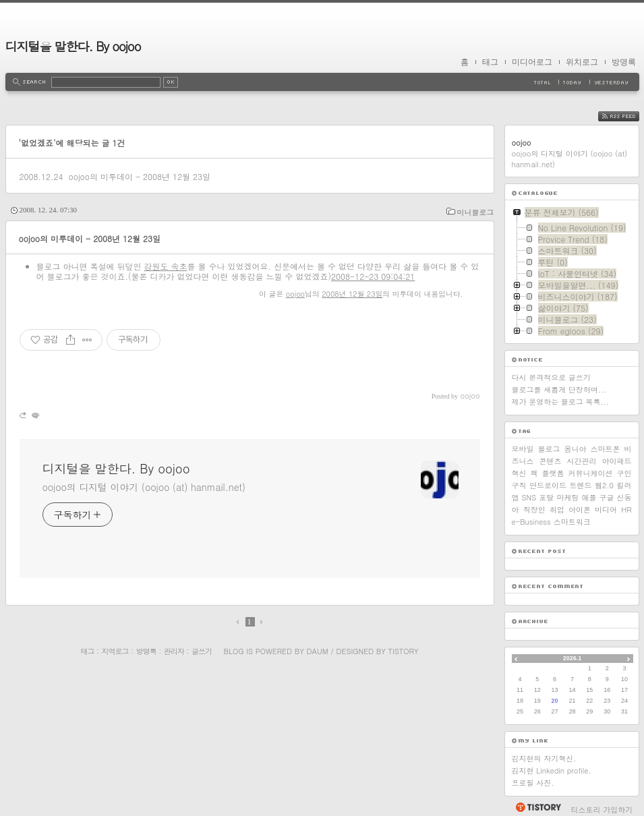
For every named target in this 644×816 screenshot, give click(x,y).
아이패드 (617, 461)
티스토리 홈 (538, 807)
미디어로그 (532, 62)
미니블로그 (476, 212)
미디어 (606, 509)
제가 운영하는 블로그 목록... (560, 402)
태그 (490, 62)
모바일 (523, 449)
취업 (557, 509)
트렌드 (581, 485)
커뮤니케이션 (591, 473)
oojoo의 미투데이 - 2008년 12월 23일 (139, 176)
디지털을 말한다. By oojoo (73, 46)
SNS (529, 497)
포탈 (546, 497)
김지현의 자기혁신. (544, 758)
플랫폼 (553, 473)
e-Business (531, 522)
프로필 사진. (533, 783)
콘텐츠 (551, 461)
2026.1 (573, 658)
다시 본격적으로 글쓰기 (551, 377)
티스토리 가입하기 (602, 810)
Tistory (404, 651)
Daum (317, 651)
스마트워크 (572, 522)
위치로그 (582, 62)
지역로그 (115, 651)
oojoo (295, 294)
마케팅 (567, 497)
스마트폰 (606, 449)
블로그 (549, 449)
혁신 (519, 473)
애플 (589, 497)
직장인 (534, 509)
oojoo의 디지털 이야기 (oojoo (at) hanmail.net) (144, 487)
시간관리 (582, 461)
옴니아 (576, 449)
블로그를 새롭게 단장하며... (559, 389)
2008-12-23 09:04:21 (373, 276)
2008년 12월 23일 (352, 294)
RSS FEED (629, 116)
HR (626, 509)
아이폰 (580, 509)
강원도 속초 (166, 266)
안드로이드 (548, 485)
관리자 (174, 651)
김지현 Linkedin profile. (552, 770)
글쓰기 (202, 651)
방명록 (624, 62)
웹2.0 (604, 485)
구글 (606, 497)
